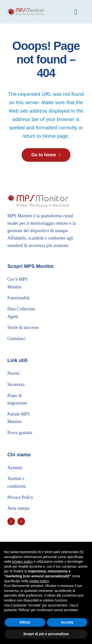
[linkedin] (21, 521)
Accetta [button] (67, 622)
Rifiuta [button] (25, 622)
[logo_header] (26, 11)
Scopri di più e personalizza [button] (46, 634)
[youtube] (11, 521)
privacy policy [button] (22, 562)
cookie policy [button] (39, 581)
